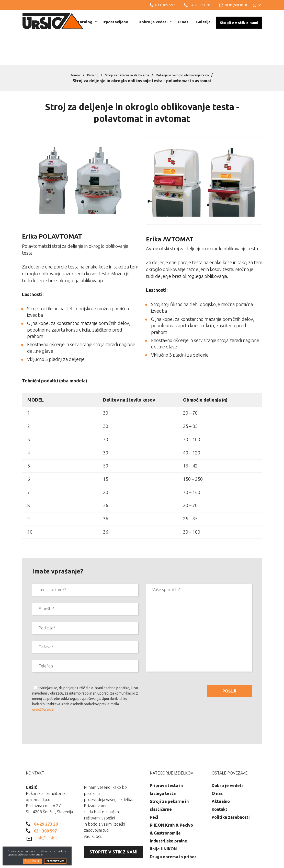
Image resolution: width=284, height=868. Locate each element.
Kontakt (219, 783)
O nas (183, 22)
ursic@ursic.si (43, 683)
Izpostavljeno (115, 22)
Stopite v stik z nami (239, 23)
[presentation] (71, 702)
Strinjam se (32, 865)
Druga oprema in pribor (173, 830)
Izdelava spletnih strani (234, 860)
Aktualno (221, 775)
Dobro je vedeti (156, 22)
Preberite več (55, 865)
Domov (60, 49)
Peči (154, 791)
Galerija (203, 22)
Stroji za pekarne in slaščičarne (123, 49)
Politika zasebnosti (231, 791)
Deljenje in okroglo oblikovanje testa (191, 49)
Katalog (87, 22)
